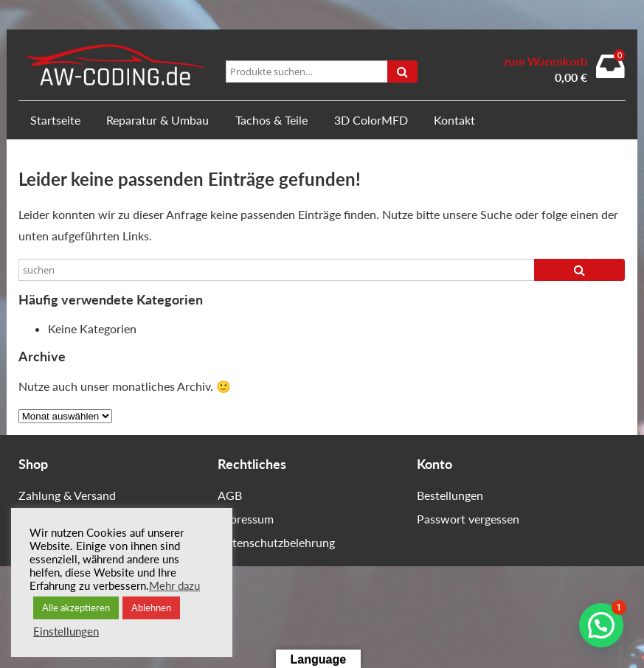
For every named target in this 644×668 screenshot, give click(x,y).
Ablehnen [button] (151, 608)
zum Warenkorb (545, 61)
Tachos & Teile (271, 120)
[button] (601, 625)
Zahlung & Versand (67, 495)
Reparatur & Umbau (157, 120)
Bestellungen (450, 495)
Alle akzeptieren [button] (76, 608)
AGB (230, 495)
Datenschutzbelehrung (276, 542)
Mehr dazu (174, 586)
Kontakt (454, 120)
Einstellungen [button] (66, 632)
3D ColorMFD (371, 120)
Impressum (246, 519)
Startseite (55, 120)
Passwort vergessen (468, 519)
